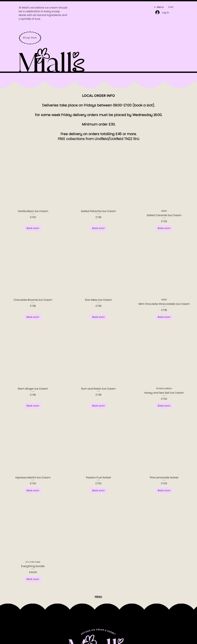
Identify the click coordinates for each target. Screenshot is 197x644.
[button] (173, 7)
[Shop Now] (30, 38)
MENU (98, 597)
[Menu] (158, 7)
